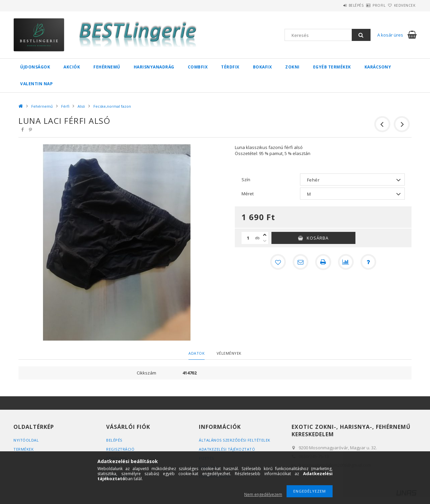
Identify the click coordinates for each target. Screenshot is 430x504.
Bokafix (263, 67)
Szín (246, 180)
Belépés (337, 5)
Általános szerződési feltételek (235, 440)
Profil (368, 5)
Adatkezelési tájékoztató (227, 449)
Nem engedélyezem (263, 494)
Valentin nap (36, 84)
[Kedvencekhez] (277, 262)
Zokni (292, 67)
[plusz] (265, 235)
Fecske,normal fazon (112, 106)
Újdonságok (35, 67)
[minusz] (265, 241)
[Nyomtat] (323, 262)
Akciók (72, 67)
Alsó (81, 106)
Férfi (65, 106)
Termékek (24, 449)
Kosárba (318, 238)
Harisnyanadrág (154, 67)
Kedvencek (401, 5)
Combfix (198, 67)
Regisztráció (120, 449)
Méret (248, 194)
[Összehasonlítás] (346, 262)
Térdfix (230, 67)
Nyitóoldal (26, 440)
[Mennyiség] (248, 238)
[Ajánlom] (300, 262)
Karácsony (378, 67)
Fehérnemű (107, 67)
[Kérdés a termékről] (369, 262)
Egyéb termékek (332, 67)
